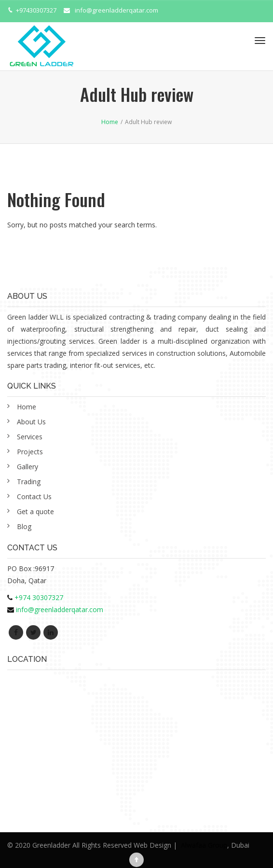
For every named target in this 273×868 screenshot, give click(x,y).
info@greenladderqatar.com (116, 10)
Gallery (27, 467)
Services (30, 437)
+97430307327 (36, 10)
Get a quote (35, 511)
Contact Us (34, 497)
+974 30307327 (39, 597)
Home (27, 407)
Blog (24, 526)
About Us (31, 422)
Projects (30, 452)
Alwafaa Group (204, 845)
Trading (29, 482)
